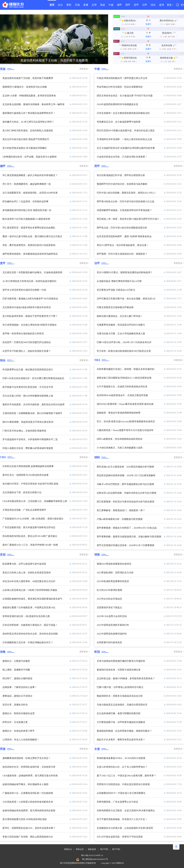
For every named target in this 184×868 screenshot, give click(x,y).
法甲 (145, 5)
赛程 (69, 5)
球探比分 (68, 849)
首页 (52, 5)
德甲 (119, 5)
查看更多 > (85, 69)
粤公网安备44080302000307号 (95, 859)
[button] (5, 39)
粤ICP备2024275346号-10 (92, 855)
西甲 (128, 5)
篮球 (162, 5)
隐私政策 (92, 849)
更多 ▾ (170, 5)
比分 (60, 5)
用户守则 (104, 849)
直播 (86, 5)
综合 (153, 5)
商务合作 (80, 849)
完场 (77, 5)
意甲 (136, 5)
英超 (103, 5)
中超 (111, 5)
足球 (94, 5)
